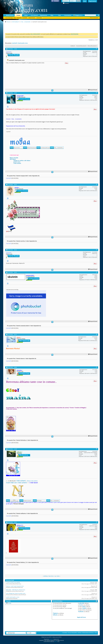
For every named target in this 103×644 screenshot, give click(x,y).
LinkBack (72, 46)
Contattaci (65, 633)
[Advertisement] (39, 27)
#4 (97, 250)
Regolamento (44, 15)
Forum (18, 15)
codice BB (81, 603)
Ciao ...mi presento (26, 22)
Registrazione (92, 1)
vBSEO (56, 642)
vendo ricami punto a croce (13, 597)
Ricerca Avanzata (94, 18)
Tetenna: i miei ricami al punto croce (15, 586)
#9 (97, 522)
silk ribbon (13, 159)
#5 (97, 272)
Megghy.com (78, 15)
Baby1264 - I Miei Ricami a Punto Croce (16, 590)
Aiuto (85, 1)
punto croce (17, 162)
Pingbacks (55, 613)
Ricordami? (66, 3)
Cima (96, 633)
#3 (97, 184)
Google (10, 603)
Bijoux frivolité (14, 158)
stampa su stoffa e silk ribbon (22, 161)
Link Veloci (39, 18)
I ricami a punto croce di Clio (13, 583)
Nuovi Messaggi (9, 18)
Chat (59, 15)
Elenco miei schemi (32, 481)
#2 (97, 93)
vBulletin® (51, 639)
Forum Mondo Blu (73, 633)
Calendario (19, 18)
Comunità (25, 18)
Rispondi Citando (93, 90)
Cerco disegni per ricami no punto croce (16, 593)
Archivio (80, 633)
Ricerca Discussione (92, 46)
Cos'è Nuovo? (34, 15)
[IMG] (84, 607)
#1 (97, 49)
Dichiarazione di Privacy (88, 633)
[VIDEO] (84, 608)
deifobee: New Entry (49, 576)
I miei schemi (17, 163)
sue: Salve (57, 576)
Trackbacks (81, 612)
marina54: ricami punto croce (20, 43)
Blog (52, 15)
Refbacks (55, 615)
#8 (97, 449)
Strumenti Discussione (81, 46)
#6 (97, 334)
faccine (81, 605)
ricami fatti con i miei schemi (16, 483)
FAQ (15, 18)
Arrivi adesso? (16, 22)
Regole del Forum (82, 617)
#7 (97, 367)
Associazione (68, 15)
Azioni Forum (32, 18)
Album (26, 15)
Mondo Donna (10, 15)
